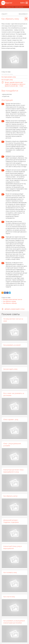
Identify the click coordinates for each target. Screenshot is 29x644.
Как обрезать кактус (11, 496)
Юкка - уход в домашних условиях (12, 445)
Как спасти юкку (9, 597)
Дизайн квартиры (19, 7)
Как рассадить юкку (10, 369)
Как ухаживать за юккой (12, 345)
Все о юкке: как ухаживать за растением (14, 394)
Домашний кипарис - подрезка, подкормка (11, 522)
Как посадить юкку (7, 80)
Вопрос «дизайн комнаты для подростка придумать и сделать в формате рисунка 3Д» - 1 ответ (15, 84)
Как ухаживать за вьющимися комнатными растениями (14, 622)
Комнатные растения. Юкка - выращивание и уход (14, 471)
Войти (23, 3)
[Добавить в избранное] (26, 19)
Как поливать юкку (10, 573)
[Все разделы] (27, 3)
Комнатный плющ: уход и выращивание (13, 548)
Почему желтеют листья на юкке (13, 320)
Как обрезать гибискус (10, 303)
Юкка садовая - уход (11, 420)
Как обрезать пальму (9, 301)
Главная (3, 7)
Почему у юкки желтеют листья (13, 299)
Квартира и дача (10, 7)
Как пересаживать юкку (9, 77)
